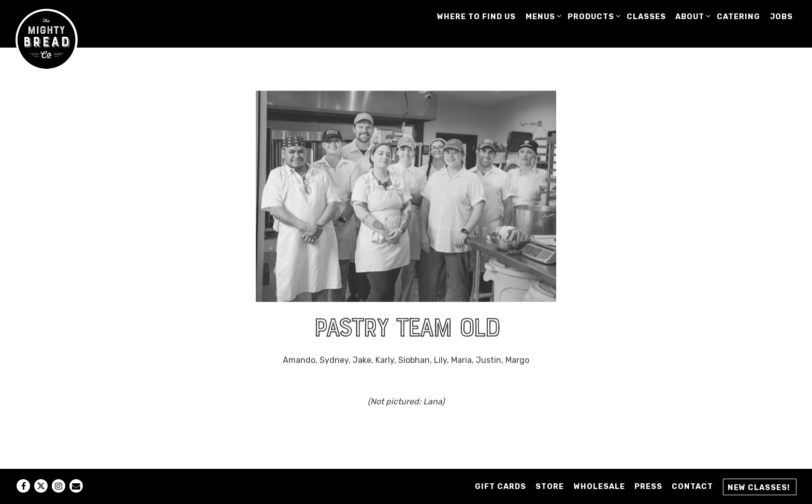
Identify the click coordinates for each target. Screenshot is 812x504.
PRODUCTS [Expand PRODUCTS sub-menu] (592, 17)
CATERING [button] (738, 17)
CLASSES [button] (646, 17)
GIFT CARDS (501, 487)
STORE (550, 487)
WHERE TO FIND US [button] (476, 17)
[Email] (76, 486)
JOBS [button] (781, 17)
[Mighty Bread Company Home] (47, 39)
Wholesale (599, 487)
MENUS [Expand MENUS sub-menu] (542, 17)
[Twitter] (41, 486)
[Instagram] (59, 486)
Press (648, 487)
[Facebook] (23, 486)
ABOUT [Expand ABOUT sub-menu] (691, 17)
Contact (692, 487)
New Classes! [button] (759, 488)
